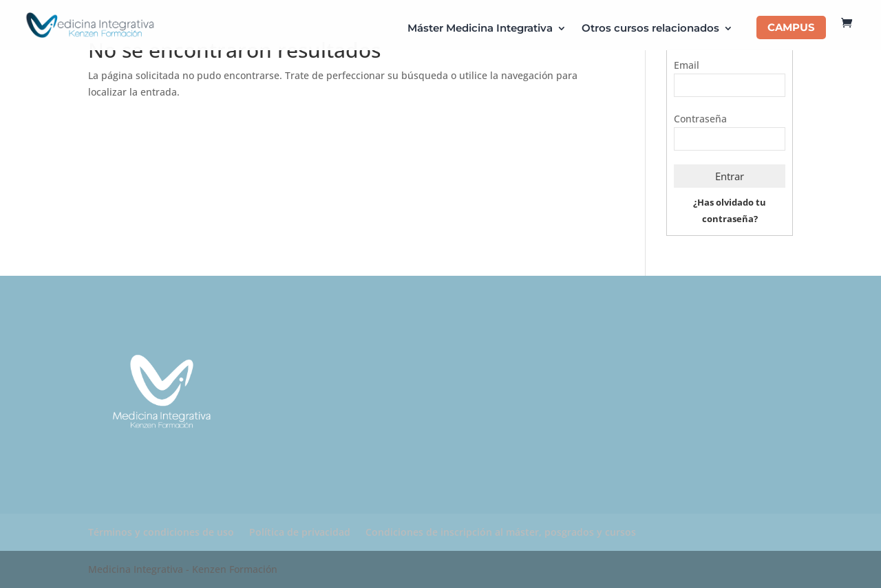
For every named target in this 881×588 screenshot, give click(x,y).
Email (687, 65)
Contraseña (700, 119)
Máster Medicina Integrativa (480, 29)
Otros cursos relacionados (650, 29)
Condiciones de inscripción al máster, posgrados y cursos (501, 532)
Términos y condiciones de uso (161, 532)
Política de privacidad (300, 532)
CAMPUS (791, 27)
